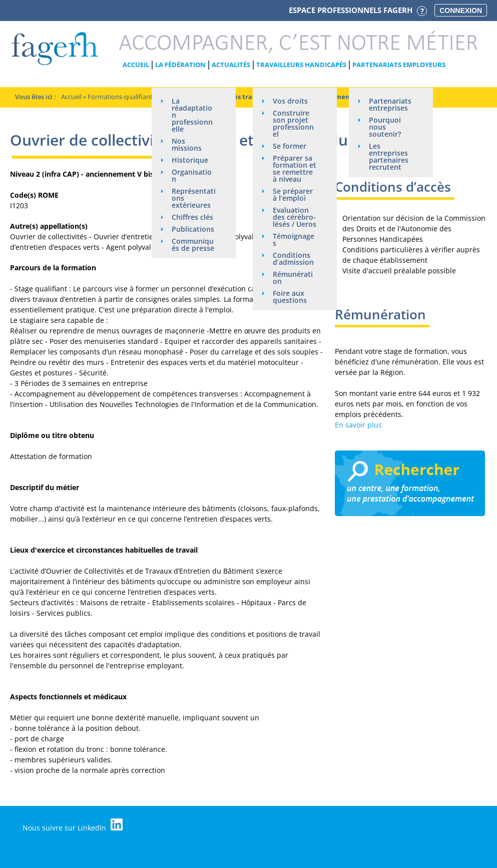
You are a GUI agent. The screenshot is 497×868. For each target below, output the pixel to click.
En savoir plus (358, 425)
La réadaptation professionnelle (192, 115)
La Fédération (180, 65)
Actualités (231, 65)
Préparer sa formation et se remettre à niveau (295, 168)
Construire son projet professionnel (293, 123)
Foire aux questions (290, 297)
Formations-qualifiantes (123, 97)
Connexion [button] (461, 11)
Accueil (136, 65)
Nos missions (187, 144)
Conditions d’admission (293, 259)
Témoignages (294, 240)
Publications (193, 229)
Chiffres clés (192, 217)
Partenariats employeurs (399, 65)
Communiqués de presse (193, 245)
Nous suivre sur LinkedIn (73, 825)
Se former (290, 146)
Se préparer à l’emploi (293, 194)
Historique (190, 160)
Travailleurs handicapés (301, 65)
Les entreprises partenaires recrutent (389, 156)
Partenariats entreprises (390, 104)
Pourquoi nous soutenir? (385, 127)
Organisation (192, 175)
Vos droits (290, 101)
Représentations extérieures (194, 198)
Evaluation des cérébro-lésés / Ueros (295, 217)
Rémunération (293, 278)
